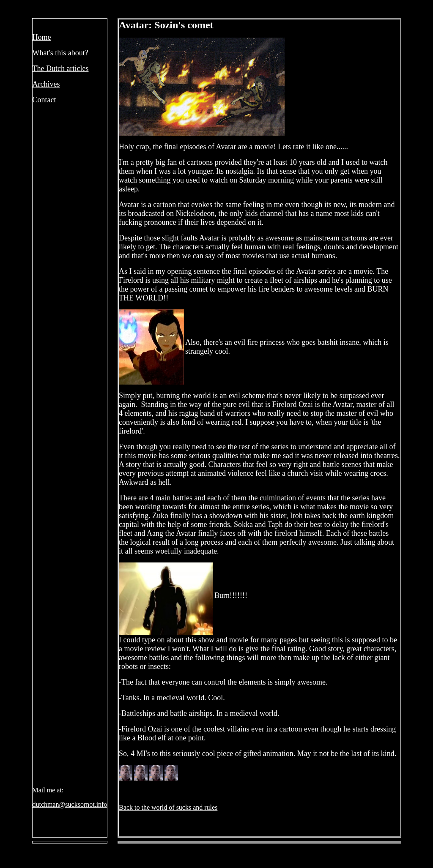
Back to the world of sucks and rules (168, 807)
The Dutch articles (61, 68)
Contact (44, 100)
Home (42, 37)
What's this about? (60, 53)
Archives (46, 84)
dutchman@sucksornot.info (70, 804)
